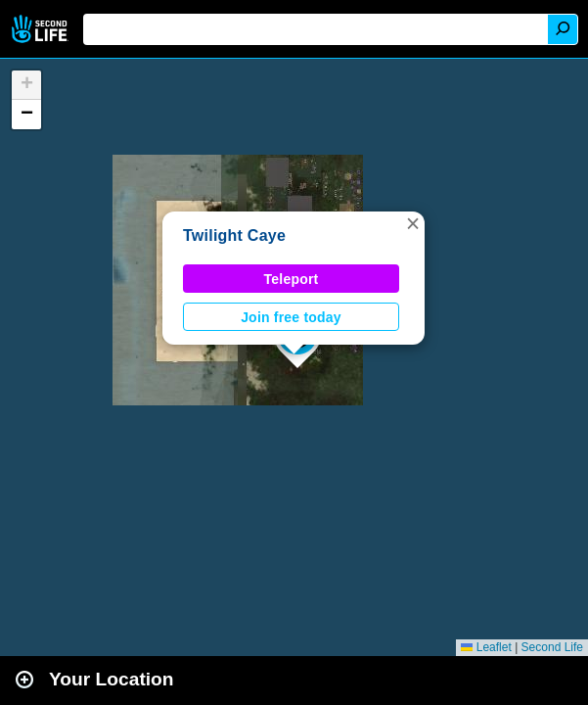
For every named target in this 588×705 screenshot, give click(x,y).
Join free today (291, 317)
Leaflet (486, 647)
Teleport (292, 279)
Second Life (42, 29)
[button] (413, 223)
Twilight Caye (234, 235)
